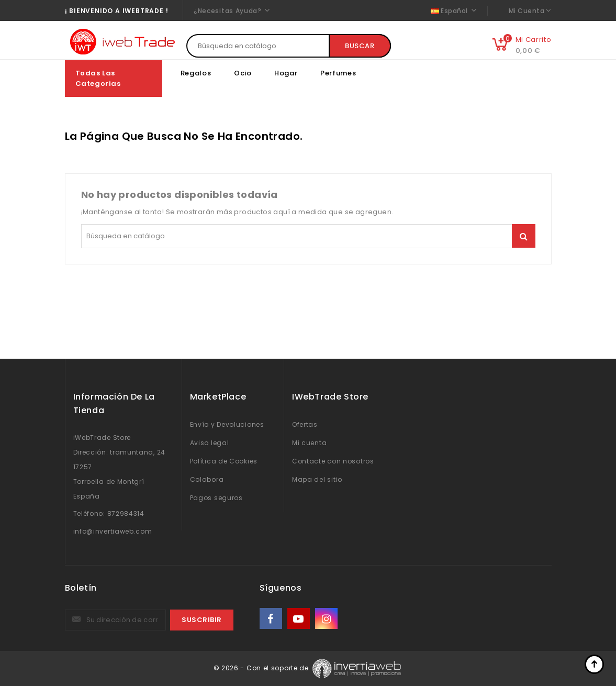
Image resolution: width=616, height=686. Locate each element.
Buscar (360, 46)
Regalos (196, 73)
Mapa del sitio (317, 479)
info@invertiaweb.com (113, 531)
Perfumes (338, 73)
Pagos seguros (216, 498)
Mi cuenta (309, 443)
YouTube (299, 619)
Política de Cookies (224, 461)
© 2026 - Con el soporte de (262, 668)
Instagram (327, 619)
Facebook (272, 619)
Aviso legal (210, 443)
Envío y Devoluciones (227, 424)
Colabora (207, 479)
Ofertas (305, 424)
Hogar (286, 73)
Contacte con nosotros (333, 461)
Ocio (243, 73)
